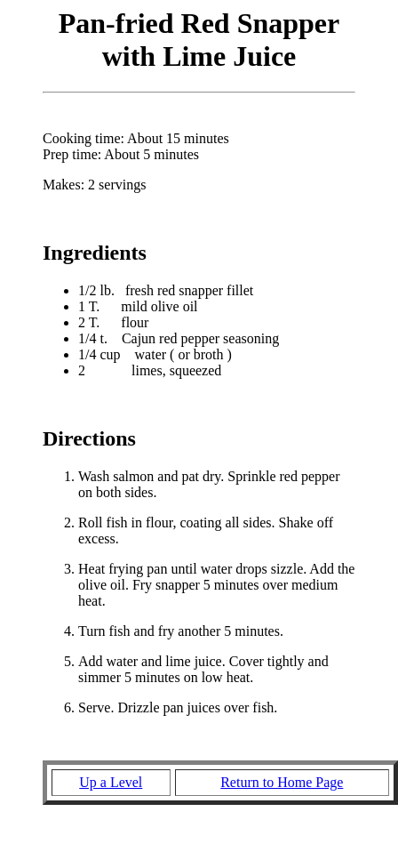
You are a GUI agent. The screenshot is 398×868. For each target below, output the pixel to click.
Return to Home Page (282, 782)
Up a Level (111, 782)
